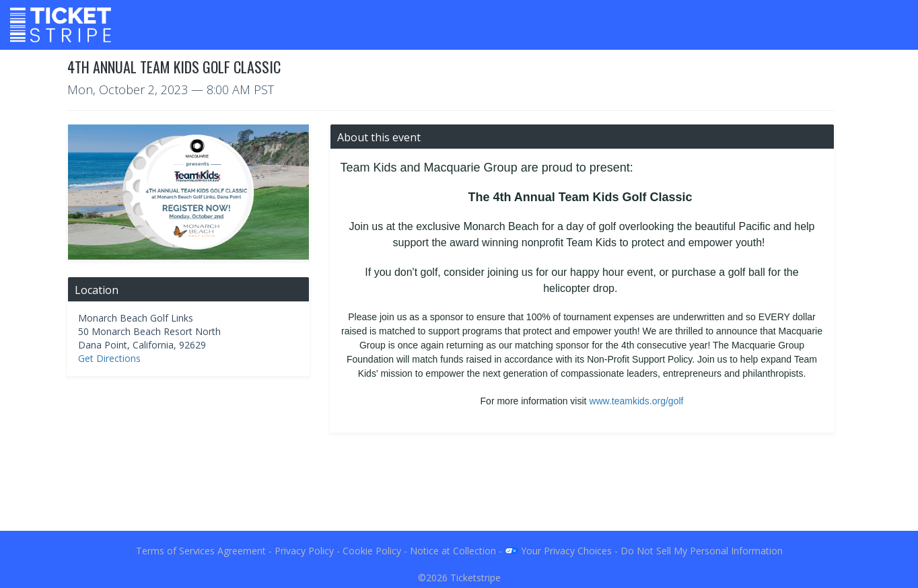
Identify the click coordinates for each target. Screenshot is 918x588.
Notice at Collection (453, 551)
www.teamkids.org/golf (636, 401)
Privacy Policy (304, 551)
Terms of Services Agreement (201, 551)
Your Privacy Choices (558, 551)
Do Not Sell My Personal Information (702, 551)
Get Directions (109, 358)
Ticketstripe (475, 578)
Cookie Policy (372, 551)
